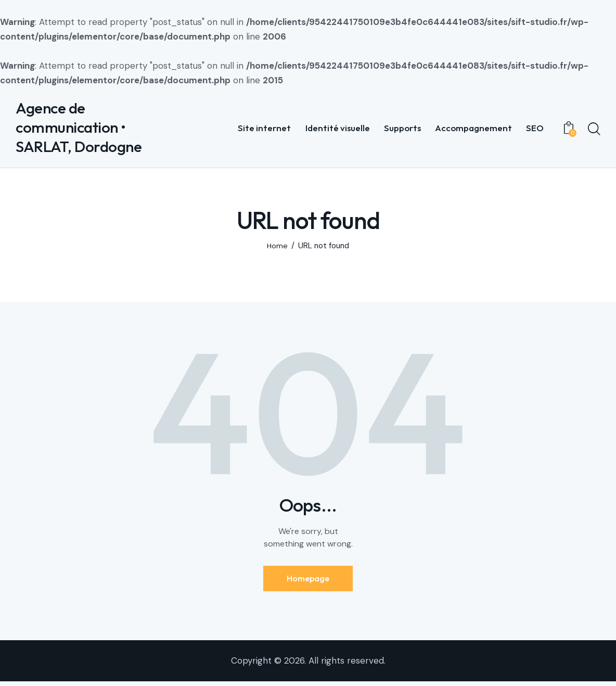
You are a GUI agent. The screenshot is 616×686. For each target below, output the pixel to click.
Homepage (308, 581)
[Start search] (594, 131)
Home (278, 249)
